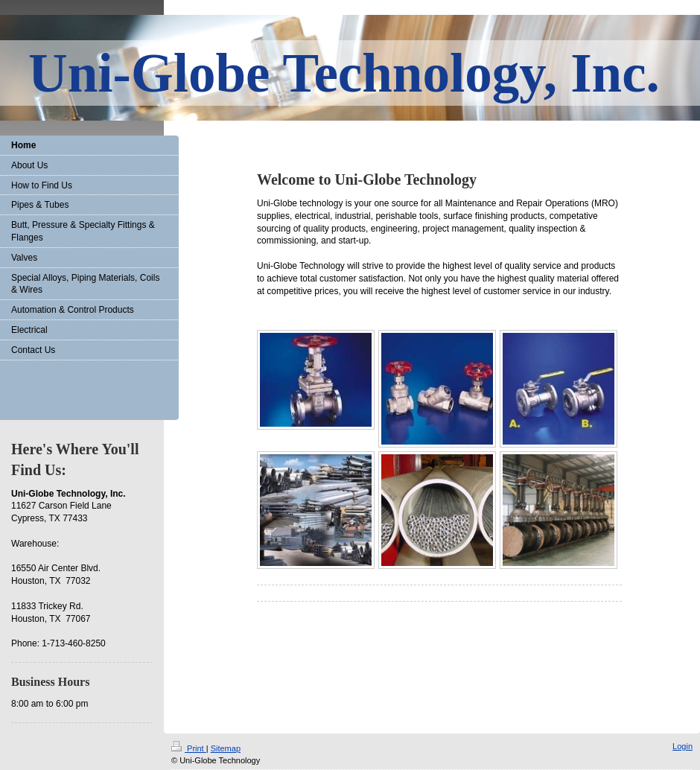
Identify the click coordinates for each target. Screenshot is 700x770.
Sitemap (226, 748)
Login (682, 746)
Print (189, 748)
